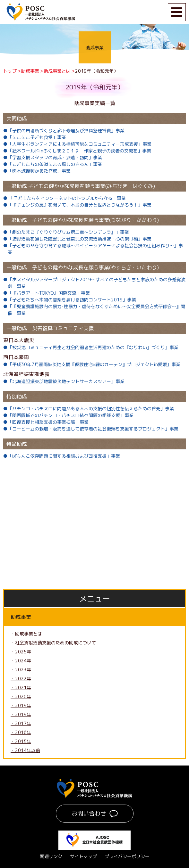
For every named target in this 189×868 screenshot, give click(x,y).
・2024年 (21, 661)
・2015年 (21, 741)
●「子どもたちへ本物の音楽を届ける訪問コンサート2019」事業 (70, 300)
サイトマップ (83, 856)
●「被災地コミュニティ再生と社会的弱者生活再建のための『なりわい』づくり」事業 (91, 347)
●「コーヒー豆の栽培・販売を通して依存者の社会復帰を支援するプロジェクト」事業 (91, 429)
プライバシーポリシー (127, 856)
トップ (10, 71)
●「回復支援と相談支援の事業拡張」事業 (46, 422)
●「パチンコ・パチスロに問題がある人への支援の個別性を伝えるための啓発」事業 (89, 409)
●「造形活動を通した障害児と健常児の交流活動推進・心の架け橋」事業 (77, 239)
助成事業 (30, 71)
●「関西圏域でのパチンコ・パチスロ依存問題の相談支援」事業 (68, 415)
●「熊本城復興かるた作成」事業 (37, 171)
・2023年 (21, 670)
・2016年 (21, 732)
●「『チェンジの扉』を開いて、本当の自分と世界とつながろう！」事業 (77, 205)
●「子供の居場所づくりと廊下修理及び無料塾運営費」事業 (64, 131)
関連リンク (51, 856)
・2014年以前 (25, 750)
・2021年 (21, 688)
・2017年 (21, 723)
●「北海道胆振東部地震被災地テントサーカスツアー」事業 (64, 381)
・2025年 (21, 652)
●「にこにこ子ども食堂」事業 (35, 137)
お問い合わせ (89, 813)
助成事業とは (57, 71)
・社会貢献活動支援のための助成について (53, 643)
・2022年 (21, 679)
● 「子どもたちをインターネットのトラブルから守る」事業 (64, 198)
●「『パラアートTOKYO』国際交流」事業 (47, 293)
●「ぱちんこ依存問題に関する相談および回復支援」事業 (62, 456)
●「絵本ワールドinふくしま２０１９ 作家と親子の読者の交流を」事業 (77, 151)
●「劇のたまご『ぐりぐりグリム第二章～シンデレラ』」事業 (66, 232)
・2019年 (21, 705)
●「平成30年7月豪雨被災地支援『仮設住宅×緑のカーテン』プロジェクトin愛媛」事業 (92, 364)
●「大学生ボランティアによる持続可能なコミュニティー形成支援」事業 (77, 144)
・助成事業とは (26, 634)
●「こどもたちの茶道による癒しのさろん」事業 (53, 164)
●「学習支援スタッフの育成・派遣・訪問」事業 (53, 157)
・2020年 (21, 696)
